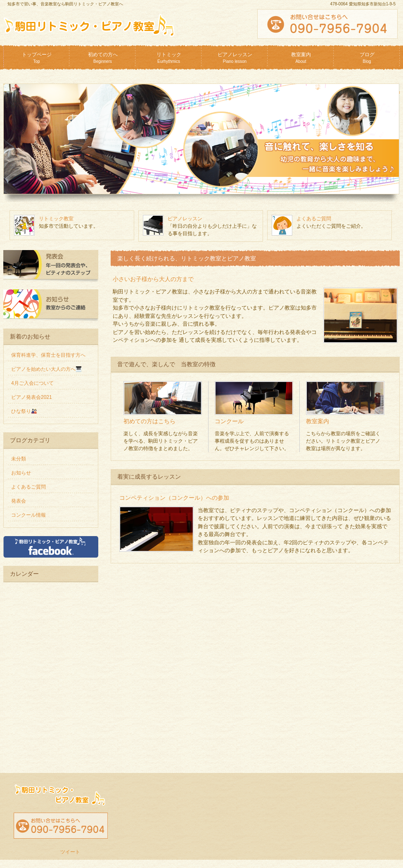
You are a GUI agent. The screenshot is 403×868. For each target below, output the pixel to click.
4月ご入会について (32, 383)
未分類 (19, 459)
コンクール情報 (28, 515)
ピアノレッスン (235, 58)
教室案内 (301, 58)
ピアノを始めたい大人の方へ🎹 (46, 369)
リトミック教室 (56, 219)
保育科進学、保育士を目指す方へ (48, 355)
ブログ (367, 58)
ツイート (70, 852)
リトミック (169, 58)
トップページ (37, 58)
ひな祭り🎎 (24, 411)
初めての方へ (103, 58)
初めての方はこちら (149, 421)
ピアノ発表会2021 (32, 397)
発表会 (19, 501)
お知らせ (21, 473)
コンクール (229, 421)
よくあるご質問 (314, 219)
